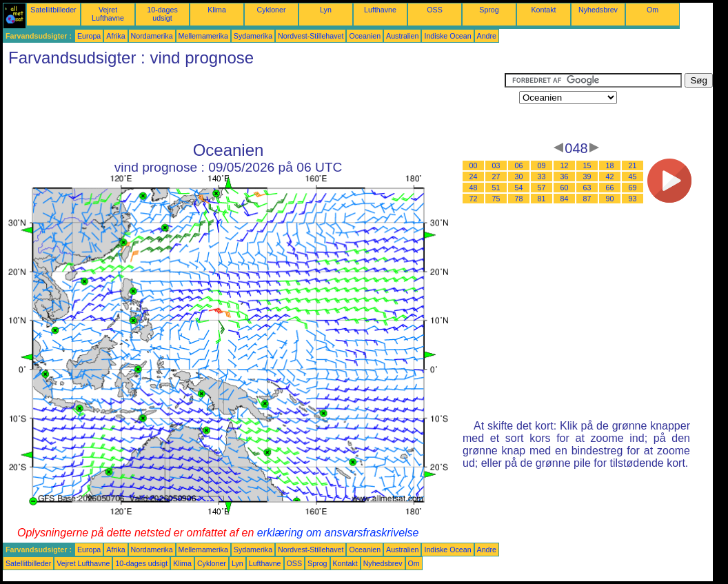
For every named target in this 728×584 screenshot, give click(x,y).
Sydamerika (253, 36)
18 (610, 165)
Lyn (326, 10)
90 (610, 199)
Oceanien (365, 36)
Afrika (115, 36)
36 (565, 177)
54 (519, 188)
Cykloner (271, 10)
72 (474, 199)
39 (587, 177)
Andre (487, 36)
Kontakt (543, 10)
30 (519, 177)
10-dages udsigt (162, 14)
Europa (89, 36)
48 (474, 188)
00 (474, 165)
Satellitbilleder (53, 10)
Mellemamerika (203, 36)
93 (633, 199)
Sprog (489, 10)
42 (610, 177)
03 (496, 165)
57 (542, 188)
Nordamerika (152, 36)
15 (587, 165)
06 (519, 165)
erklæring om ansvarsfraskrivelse (338, 533)
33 (542, 177)
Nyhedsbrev (598, 10)
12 (565, 165)
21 (633, 165)
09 (542, 165)
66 (610, 188)
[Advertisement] (254, 104)
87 (587, 199)
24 (474, 177)
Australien (402, 36)
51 (496, 188)
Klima (217, 10)
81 (542, 199)
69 (633, 188)
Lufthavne (380, 10)
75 (496, 199)
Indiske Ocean (447, 36)
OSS (435, 10)
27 (496, 177)
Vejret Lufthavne (108, 14)
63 (587, 188)
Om (653, 10)
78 (519, 199)
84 (565, 199)
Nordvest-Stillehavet (311, 36)
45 (633, 177)
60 (565, 188)
